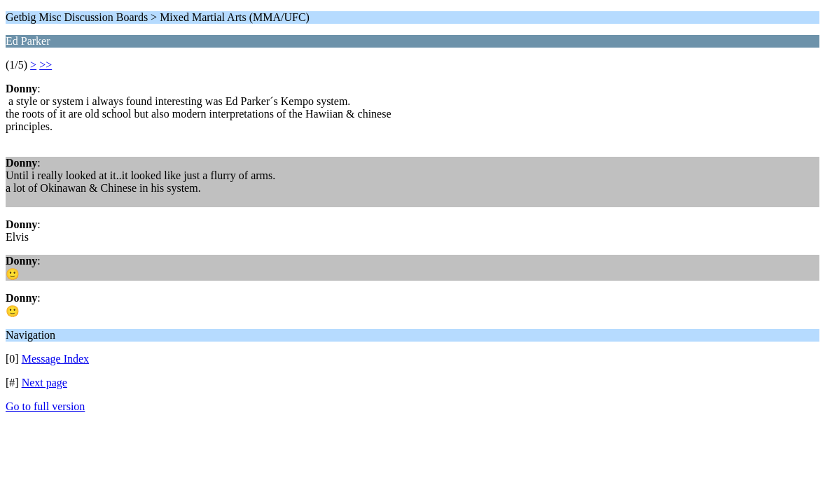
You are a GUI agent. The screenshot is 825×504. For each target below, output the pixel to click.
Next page (44, 383)
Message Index (55, 359)
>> (46, 65)
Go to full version (45, 406)
